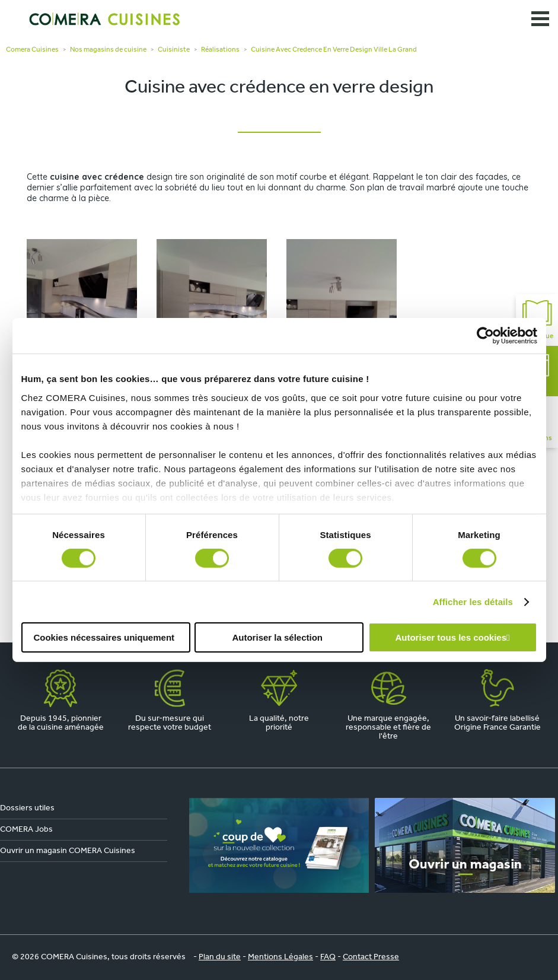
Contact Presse (371, 957)
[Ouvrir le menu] (540, 19)
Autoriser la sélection (277, 637)
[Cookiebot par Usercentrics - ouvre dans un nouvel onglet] (485, 336)
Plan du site (220, 957)
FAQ (328, 957)
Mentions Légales (280, 957)
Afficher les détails (473, 602)
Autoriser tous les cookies (451, 637)
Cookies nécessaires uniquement (104, 637)
